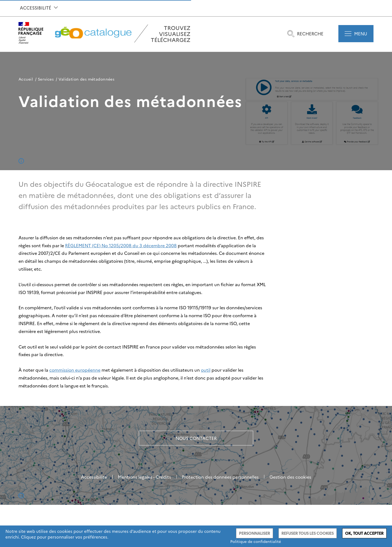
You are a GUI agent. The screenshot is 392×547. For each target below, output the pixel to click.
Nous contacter (196, 438)
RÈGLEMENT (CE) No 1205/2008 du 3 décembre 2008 (121, 245)
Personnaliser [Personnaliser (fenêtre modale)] (255, 533)
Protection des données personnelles (220, 477)
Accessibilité (39, 8)
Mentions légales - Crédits (144, 477)
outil (206, 370)
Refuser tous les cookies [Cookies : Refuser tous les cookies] (308, 533)
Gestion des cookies (290, 477)
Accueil (26, 79)
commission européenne (75, 370)
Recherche (305, 34)
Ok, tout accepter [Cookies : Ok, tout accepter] (364, 533)
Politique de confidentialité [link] (256, 541)
